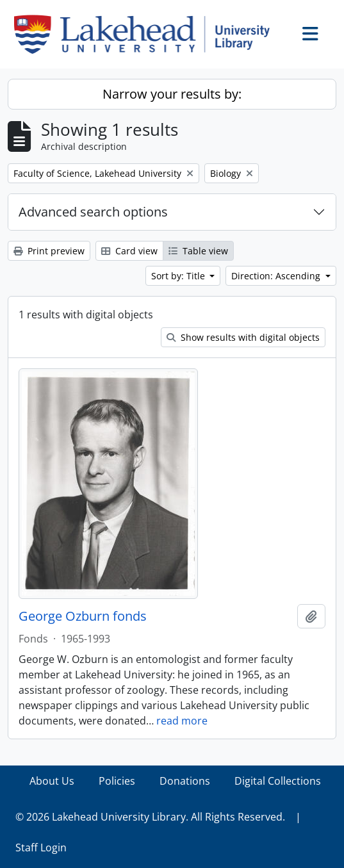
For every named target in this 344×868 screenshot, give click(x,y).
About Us (52, 781)
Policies (117, 781)
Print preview (49, 251)
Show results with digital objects (243, 337)
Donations (185, 781)
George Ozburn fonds (83, 616)
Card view (129, 251)
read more (182, 721)
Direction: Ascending (277, 276)
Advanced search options (93, 212)
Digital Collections (278, 781)
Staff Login (41, 848)
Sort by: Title (179, 276)
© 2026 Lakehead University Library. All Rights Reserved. (150, 817)
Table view (198, 251)
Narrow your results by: (172, 94)
